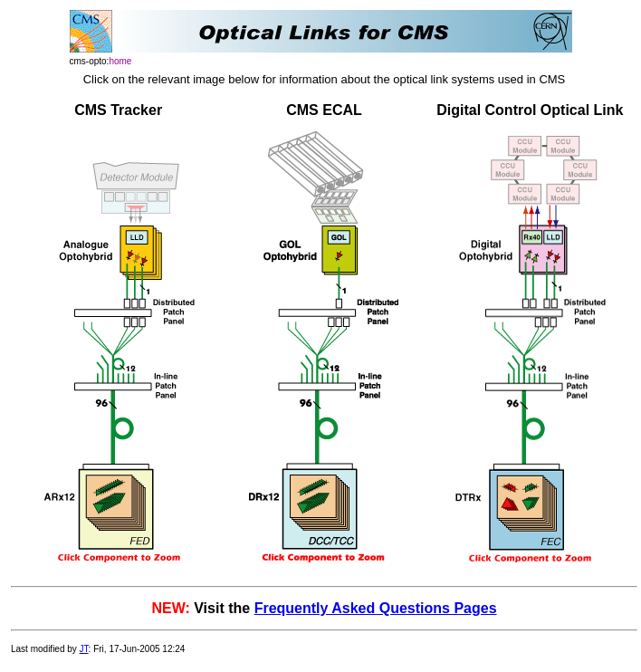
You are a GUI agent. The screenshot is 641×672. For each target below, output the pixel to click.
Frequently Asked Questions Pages (376, 608)
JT (84, 649)
